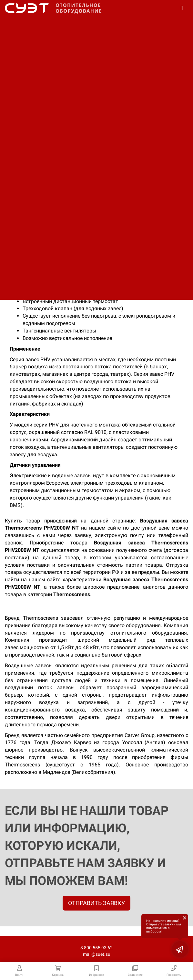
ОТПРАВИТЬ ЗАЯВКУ (96, 903)
